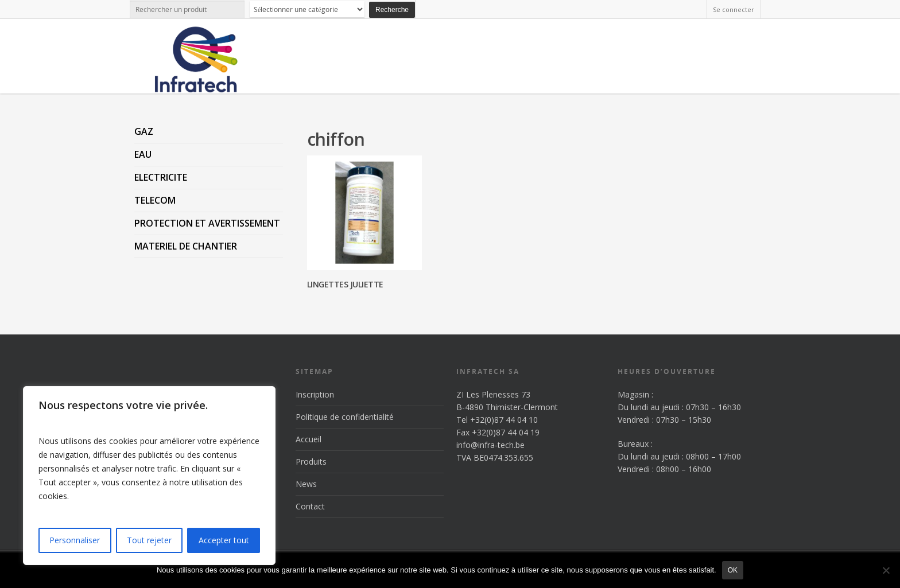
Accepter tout (224, 540)
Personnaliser (75, 540)
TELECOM (155, 200)
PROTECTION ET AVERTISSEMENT (207, 223)
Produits (311, 462)
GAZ (144, 131)
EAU (143, 154)
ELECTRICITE (161, 177)
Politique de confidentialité (345, 417)
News (306, 484)
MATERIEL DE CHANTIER (186, 246)
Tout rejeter (149, 540)
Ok (733, 570)
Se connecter (734, 9)
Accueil (309, 439)
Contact (310, 506)
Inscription (315, 394)
